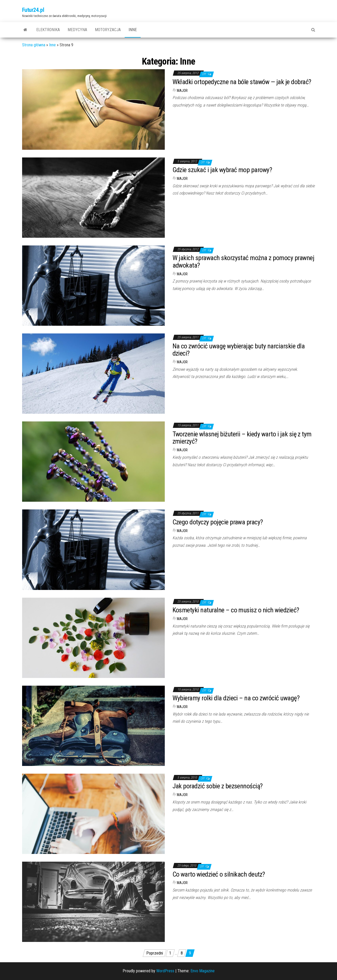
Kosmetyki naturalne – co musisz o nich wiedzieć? (236, 610)
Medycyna (77, 30)
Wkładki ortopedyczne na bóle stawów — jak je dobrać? (242, 82)
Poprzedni (155, 953)
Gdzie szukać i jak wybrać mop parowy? (222, 170)
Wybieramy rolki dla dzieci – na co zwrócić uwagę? (236, 698)
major (182, 91)
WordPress (165, 971)
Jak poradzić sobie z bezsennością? (218, 786)
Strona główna (34, 45)
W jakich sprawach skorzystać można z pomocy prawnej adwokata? (243, 262)
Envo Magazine (203, 971)
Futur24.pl (33, 10)
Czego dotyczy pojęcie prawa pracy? (218, 522)
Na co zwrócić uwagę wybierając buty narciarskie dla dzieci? (239, 350)
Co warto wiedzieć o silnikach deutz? (219, 874)
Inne (133, 30)
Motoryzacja (108, 30)
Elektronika (48, 30)
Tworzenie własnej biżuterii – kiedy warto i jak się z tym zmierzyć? (242, 438)
